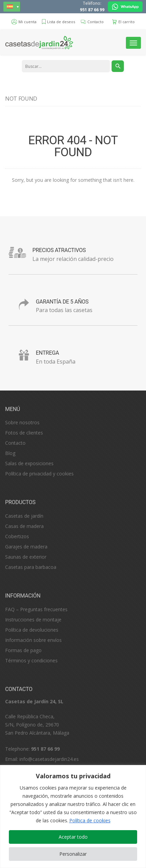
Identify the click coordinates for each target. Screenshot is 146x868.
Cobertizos (17, 536)
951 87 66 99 (92, 10)
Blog (10, 453)
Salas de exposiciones (29, 463)
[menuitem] (12, 7)
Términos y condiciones (31, 660)
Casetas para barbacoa (31, 567)
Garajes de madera (26, 547)
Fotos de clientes (24, 433)
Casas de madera (24, 526)
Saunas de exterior (26, 557)
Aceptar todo (73, 837)
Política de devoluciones (32, 630)
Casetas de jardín (24, 516)
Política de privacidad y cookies (39, 474)
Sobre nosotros (22, 422)
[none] (12, 7)
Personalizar (73, 854)
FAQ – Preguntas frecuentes (36, 609)
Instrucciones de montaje (33, 620)
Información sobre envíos (33, 640)
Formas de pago (23, 650)
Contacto (15, 443)
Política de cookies (90, 820)
